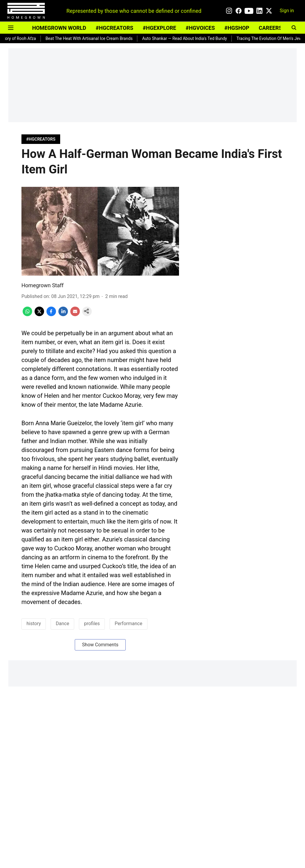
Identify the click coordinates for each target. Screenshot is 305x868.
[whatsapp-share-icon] (27, 315)
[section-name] (41, 139)
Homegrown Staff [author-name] (43, 285)
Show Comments (100, 645)
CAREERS (270, 28)
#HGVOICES (200, 28)
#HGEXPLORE (159, 28)
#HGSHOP (237, 28)
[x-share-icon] (39, 315)
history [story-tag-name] (34, 624)
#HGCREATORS (114, 28)
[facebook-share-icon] (51, 315)
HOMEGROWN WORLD (59, 28)
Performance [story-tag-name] (129, 624)
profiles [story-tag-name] (92, 624)
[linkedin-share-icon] (63, 315)
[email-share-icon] (75, 315)
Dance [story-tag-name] (62, 624)
